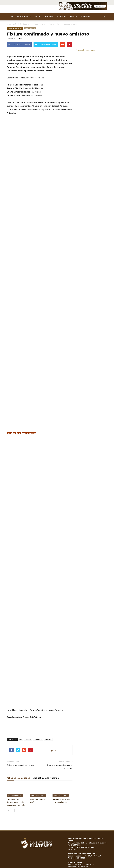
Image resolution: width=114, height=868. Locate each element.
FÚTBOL (38, 17)
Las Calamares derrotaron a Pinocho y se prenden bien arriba (16, 662)
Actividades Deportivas (22, 24)
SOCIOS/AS (85, 17)
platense (48, 599)
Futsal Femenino (40, 24)
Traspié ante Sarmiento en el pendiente (60, 627)
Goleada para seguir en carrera (20, 625)
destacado (38, 599)
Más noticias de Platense (46, 638)
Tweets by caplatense (86, 50)
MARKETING (62, 17)
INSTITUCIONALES (24, 17)
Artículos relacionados (18, 638)
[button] (104, 17)
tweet (54, 611)
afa (21, 599)
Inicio (9, 24)
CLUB (11, 17)
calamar (28, 599)
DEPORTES (49, 17)
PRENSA (74, 17)
